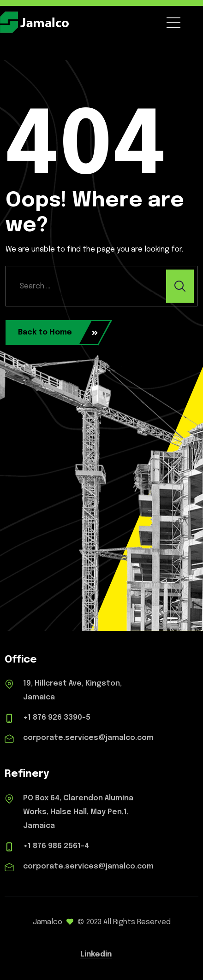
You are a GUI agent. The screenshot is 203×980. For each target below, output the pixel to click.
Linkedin (96, 954)
